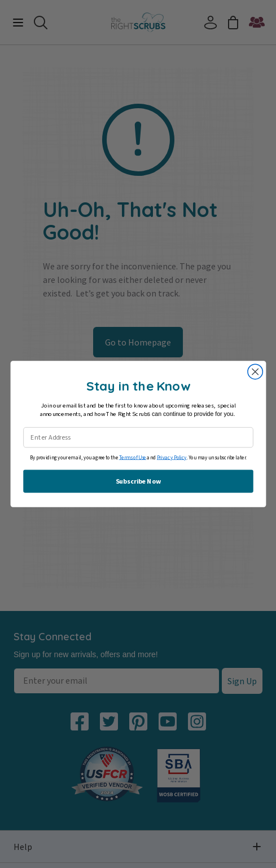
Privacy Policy (171, 457)
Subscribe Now (138, 481)
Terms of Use (132, 457)
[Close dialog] (255, 371)
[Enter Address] (138, 437)
